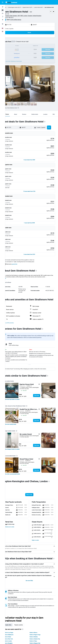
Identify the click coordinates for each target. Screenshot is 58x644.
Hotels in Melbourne (13, 612)
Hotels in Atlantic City (37, 617)
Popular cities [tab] (13, 603)
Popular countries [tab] (23, 603)
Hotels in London (12, 619)
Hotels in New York (13, 617)
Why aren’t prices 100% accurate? (32, 638)
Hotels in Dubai (12, 615)
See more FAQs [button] (32, 558)
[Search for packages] (3, 17)
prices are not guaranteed (40, 628)
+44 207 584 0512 (13, 19)
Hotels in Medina (36, 615)
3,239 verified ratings (20, 21)
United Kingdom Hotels (17, 7)
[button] (3, 2)
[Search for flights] (3, 7)
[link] (17, 371)
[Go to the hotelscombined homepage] (11, 2)
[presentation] (23, 109)
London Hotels (42, 7)
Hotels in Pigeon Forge (37, 612)
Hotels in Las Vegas (13, 610)
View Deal (41, 368)
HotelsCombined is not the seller (32, 632)
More (9, 249)
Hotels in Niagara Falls (37, 621)
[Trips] (3, 24)
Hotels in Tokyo (36, 619)
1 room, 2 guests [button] (14, 30)
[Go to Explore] (3, 20)
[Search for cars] (3, 13)
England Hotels (30, 7)
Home (10, 7)
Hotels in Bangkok (13, 621)
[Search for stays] (3, 10)
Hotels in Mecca (36, 610)
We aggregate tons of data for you (32, 635)
